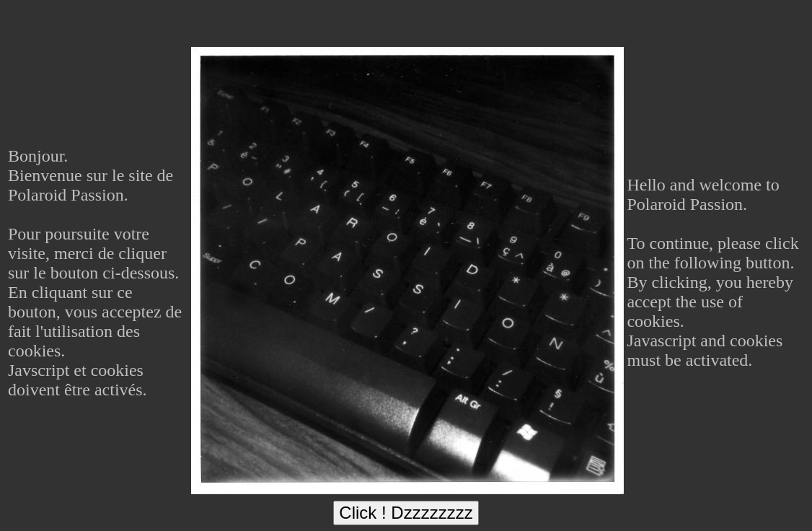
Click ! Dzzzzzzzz (406, 513)
